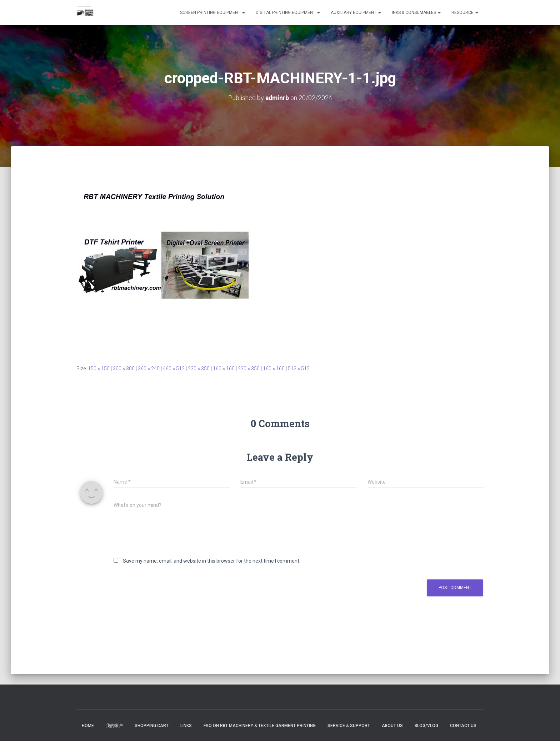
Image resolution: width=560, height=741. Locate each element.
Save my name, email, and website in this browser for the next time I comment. (212, 561)
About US (392, 726)
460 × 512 (174, 369)
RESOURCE (465, 13)
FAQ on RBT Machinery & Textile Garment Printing (260, 726)
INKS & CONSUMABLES (416, 13)
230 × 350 (199, 369)
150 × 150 (99, 369)
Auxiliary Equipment (356, 13)
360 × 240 (149, 369)
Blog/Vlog (426, 726)
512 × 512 (299, 369)
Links (186, 726)
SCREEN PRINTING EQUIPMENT (212, 13)
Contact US (463, 726)
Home (88, 726)
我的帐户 (114, 726)
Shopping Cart (152, 726)
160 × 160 (224, 369)
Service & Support (349, 726)
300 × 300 (124, 369)
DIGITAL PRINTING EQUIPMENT (288, 13)
